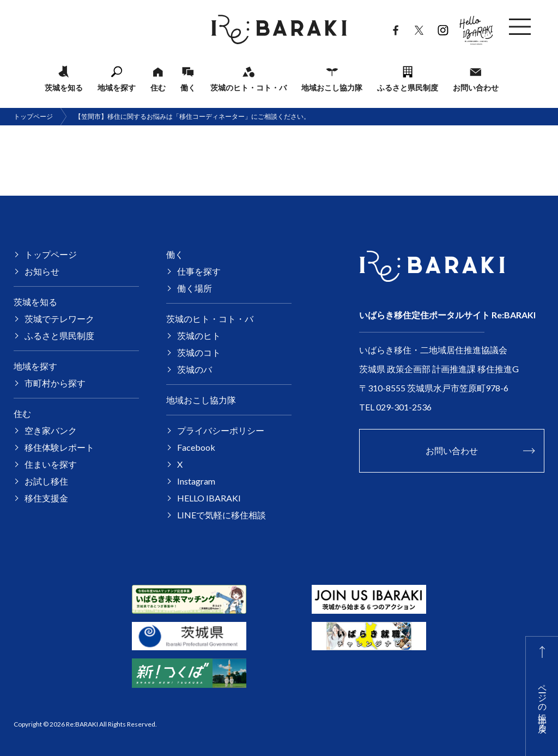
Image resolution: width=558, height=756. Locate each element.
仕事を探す (199, 271)
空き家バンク (51, 430)
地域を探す (117, 87)
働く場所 (195, 288)
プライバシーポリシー (221, 430)
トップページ (33, 116)
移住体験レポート (59, 447)
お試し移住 (46, 481)
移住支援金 (46, 498)
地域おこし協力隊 (332, 87)
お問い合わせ (476, 87)
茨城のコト (199, 352)
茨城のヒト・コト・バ (248, 87)
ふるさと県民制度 (408, 87)
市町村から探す (55, 383)
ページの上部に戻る (543, 703)
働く (188, 87)
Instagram (443, 28)
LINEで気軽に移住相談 (222, 515)
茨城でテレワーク (59, 319)
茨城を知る (64, 87)
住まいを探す (51, 464)
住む (158, 87)
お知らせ (42, 271)
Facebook (395, 28)
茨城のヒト (199, 335)
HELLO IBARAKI (476, 27)
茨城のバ (195, 369)
